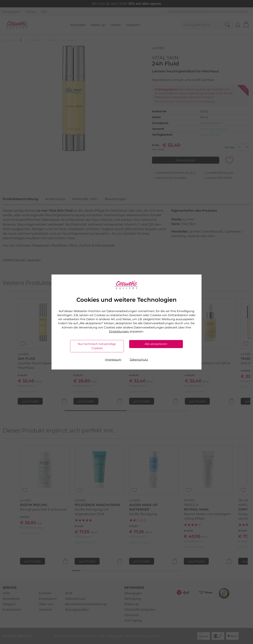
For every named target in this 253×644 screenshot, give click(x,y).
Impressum (113, 360)
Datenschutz (139, 360)
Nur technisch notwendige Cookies (97, 346)
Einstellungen (119, 331)
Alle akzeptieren (156, 344)
